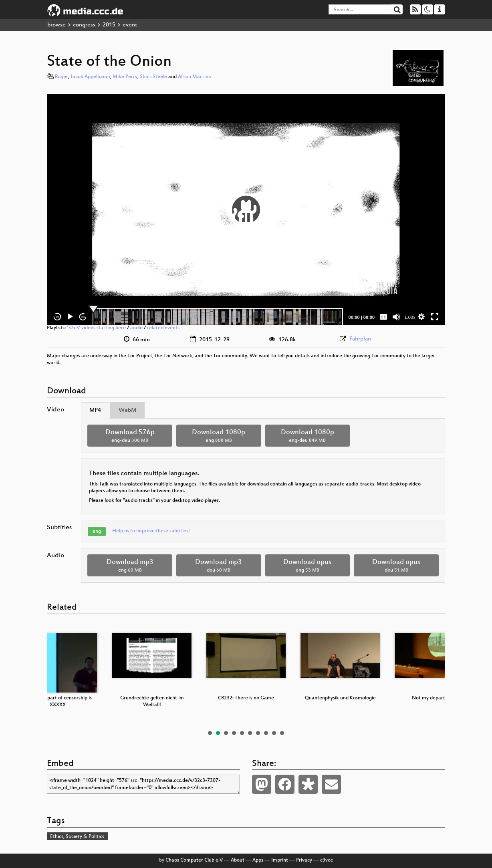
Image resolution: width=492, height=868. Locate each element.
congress (84, 25)
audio (136, 328)
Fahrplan (360, 339)
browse (56, 25)
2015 (109, 25)
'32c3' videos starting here (96, 328)
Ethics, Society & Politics (77, 837)
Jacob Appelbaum (90, 77)
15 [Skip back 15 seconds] (57, 317)
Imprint (280, 860)
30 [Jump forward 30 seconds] (83, 317)
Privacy (304, 860)
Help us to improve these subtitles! (151, 531)
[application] (246, 209)
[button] (246, 209)
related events (163, 328)
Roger (61, 77)
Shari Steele (153, 77)
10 (282, 733)
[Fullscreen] (435, 317)
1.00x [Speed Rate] (410, 317)
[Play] (70, 317)
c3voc (327, 860)
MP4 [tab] (95, 410)
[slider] (218, 317)
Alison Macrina (195, 77)
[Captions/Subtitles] (383, 317)
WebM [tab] (127, 410)
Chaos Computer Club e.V (194, 860)
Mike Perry (125, 77)
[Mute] (396, 317)
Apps (258, 860)
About (238, 860)
